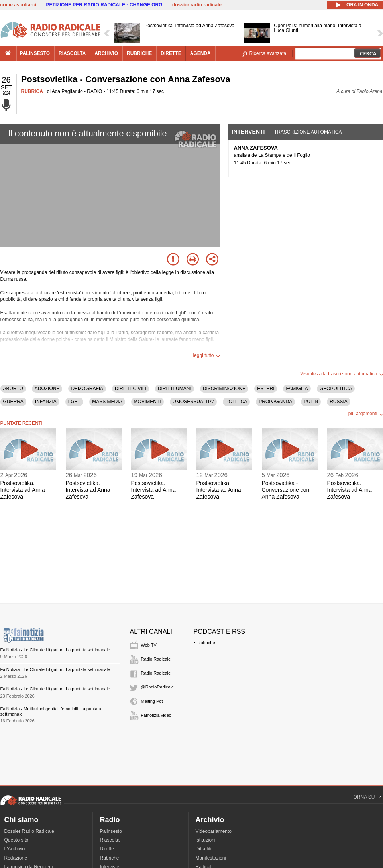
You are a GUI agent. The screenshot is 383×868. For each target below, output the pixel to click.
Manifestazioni (211, 858)
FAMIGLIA (297, 389)
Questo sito (17, 840)
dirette (171, 53)
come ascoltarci (19, 5)
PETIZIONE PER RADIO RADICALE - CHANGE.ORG (104, 5)
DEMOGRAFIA (87, 389)
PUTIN (311, 402)
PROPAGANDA (275, 402)
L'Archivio (15, 849)
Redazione (16, 858)
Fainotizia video (156, 715)
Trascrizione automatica (308, 132)
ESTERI (266, 389)
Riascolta (110, 840)
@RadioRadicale (158, 687)
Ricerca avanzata (268, 53)
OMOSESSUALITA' (193, 402)
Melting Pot (152, 701)
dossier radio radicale (197, 5)
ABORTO (13, 389)
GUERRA (13, 402)
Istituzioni (206, 840)
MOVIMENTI (147, 402)
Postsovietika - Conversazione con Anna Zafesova (286, 490)
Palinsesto (111, 831)
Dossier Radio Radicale (29, 831)
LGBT (74, 402)
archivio (106, 53)
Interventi (248, 132)
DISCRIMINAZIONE (224, 389)
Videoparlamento (214, 831)
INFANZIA (46, 402)
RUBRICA (32, 91)
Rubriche (206, 643)
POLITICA (237, 402)
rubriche (139, 53)
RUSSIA (339, 402)
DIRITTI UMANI (175, 389)
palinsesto (35, 53)
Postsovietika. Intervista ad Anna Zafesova (23, 490)
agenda (200, 53)
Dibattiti (204, 849)
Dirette (107, 849)
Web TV (149, 645)
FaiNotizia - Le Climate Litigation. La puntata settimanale (55, 650)
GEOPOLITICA (336, 389)
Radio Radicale (156, 659)
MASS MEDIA (107, 402)
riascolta (72, 53)
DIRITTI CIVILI (131, 389)
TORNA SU (362, 797)
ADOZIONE (47, 389)
